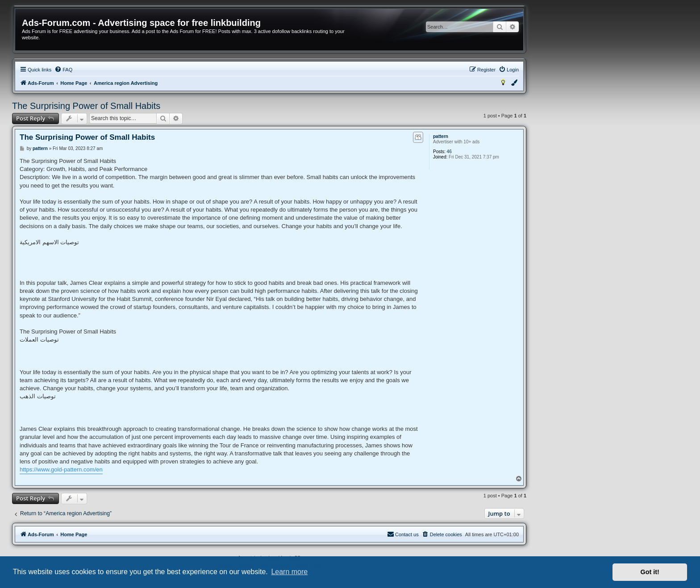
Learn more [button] (289, 572)
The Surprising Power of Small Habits (86, 106)
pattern (441, 136)
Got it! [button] (650, 572)
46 (449, 152)
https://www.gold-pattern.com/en (61, 469)
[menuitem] (63, 70)
